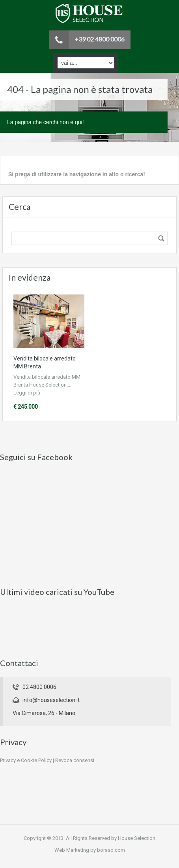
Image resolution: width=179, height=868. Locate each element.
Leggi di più (27, 393)
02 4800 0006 (39, 687)
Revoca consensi (75, 760)
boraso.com (111, 850)
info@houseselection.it (51, 700)
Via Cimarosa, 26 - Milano (44, 713)
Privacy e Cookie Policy (26, 760)
